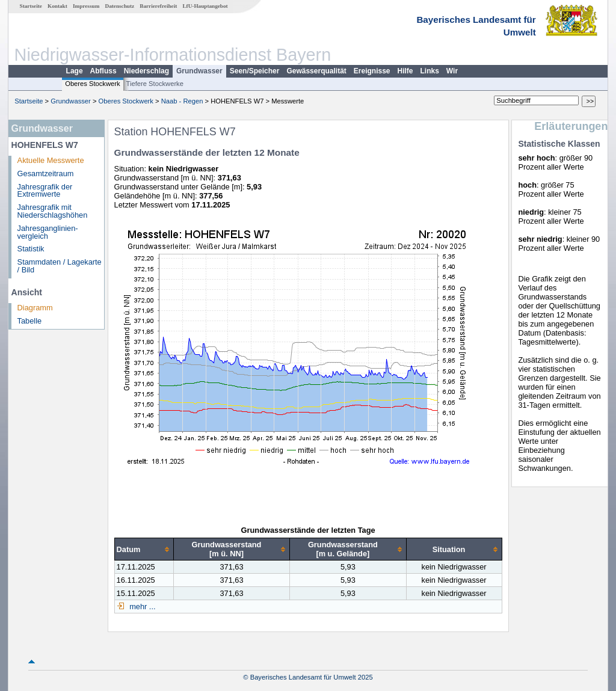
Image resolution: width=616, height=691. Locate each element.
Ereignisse (372, 71)
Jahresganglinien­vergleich (48, 232)
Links (430, 71)
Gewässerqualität (316, 71)
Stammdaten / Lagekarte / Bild (60, 266)
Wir (452, 71)
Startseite (31, 6)
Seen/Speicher (255, 71)
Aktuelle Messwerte (51, 160)
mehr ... (142, 607)
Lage (75, 71)
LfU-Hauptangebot (205, 6)
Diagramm (35, 308)
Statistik (31, 249)
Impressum (86, 6)
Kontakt (57, 6)
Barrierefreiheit (158, 6)
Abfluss (103, 71)
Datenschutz (120, 6)
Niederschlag (146, 71)
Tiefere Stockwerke (155, 84)
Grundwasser (199, 71)
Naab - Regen (182, 101)
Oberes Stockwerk (92, 84)
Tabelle (30, 321)
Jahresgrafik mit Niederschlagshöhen (53, 211)
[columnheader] (144, 549)
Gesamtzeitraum (46, 174)
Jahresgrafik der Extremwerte (45, 191)
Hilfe (405, 71)
